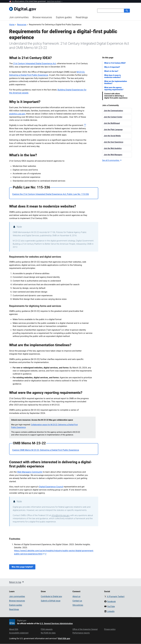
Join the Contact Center (113, 117)
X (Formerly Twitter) (116, 597)
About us (76, 596)
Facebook (111, 601)
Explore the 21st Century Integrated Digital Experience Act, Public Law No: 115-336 (51, 194)
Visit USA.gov (64, 638)
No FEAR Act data (48, 633)
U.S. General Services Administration (56, 624)
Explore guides (64, 17)
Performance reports (81, 633)
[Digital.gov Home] (40, 9)
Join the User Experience (113, 142)
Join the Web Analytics (113, 148)
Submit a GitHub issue (51, 601)
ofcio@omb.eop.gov (61, 515)
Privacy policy (110, 629)
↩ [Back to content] (46, 554)
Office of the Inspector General (85, 629)
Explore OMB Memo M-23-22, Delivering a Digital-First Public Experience (46, 450)
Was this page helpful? (22, 567)
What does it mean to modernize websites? (113, 76)
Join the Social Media (112, 136)
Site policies (78, 605)
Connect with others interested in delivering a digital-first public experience (116, 96)
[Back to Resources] (22, 25)
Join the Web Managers (113, 155)
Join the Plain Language (113, 130)
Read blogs (82, 17)
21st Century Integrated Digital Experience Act (35, 63)
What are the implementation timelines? (116, 82)
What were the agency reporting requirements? (114, 89)
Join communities (19, 17)
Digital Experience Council (51, 487)
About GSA (14, 629)
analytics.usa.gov (17, 114)
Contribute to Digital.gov (51, 596)
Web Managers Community (30, 472)
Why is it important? (112, 67)
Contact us (77, 601)
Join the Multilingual (112, 123)
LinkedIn (111, 611)
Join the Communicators (113, 111)
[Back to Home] (12, 25)
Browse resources (42, 17)
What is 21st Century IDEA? (115, 63)
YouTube (111, 606)
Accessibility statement (19, 633)
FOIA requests (47, 629)
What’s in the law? (111, 71)
